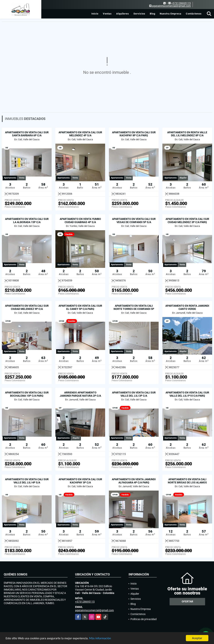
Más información (100, 638)
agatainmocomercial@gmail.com (94, 610)
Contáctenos (194, 14)
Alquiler (135, 594)
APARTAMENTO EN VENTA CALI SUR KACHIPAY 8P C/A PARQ (134, 134)
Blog (153, 14)
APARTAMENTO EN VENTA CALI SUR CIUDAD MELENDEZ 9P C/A (27, 307)
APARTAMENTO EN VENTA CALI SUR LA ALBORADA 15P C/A (27, 221)
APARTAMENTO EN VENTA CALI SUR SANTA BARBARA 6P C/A (27, 134)
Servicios (139, 14)
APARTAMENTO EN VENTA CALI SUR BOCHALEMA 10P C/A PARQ (27, 394)
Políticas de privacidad (144, 619)
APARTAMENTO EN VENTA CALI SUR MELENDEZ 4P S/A (80, 134)
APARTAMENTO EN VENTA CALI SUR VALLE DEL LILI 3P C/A (134, 394)
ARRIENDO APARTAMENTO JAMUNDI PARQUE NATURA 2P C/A (80, 394)
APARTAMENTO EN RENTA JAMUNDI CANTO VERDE (187, 307)
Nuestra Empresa (171, 14)
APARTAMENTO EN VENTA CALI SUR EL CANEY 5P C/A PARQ (80, 307)
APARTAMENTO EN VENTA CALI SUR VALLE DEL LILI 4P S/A (27, 481)
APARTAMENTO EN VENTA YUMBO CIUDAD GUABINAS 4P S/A (80, 221)
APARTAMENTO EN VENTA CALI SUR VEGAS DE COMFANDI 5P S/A (134, 221)
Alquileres (123, 14)
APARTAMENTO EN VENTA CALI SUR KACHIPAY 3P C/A (80, 481)
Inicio (95, 14)
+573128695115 (181, 3)
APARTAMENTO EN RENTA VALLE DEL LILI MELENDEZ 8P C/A (187, 134)
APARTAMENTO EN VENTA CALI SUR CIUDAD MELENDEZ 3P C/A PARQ (187, 221)
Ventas (107, 14)
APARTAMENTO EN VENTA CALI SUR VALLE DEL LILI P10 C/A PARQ (187, 394)
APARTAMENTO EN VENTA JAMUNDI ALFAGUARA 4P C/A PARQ (134, 481)
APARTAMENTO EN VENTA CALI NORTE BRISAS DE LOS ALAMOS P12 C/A (187, 482)
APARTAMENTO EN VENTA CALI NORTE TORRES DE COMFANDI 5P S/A (134, 309)
